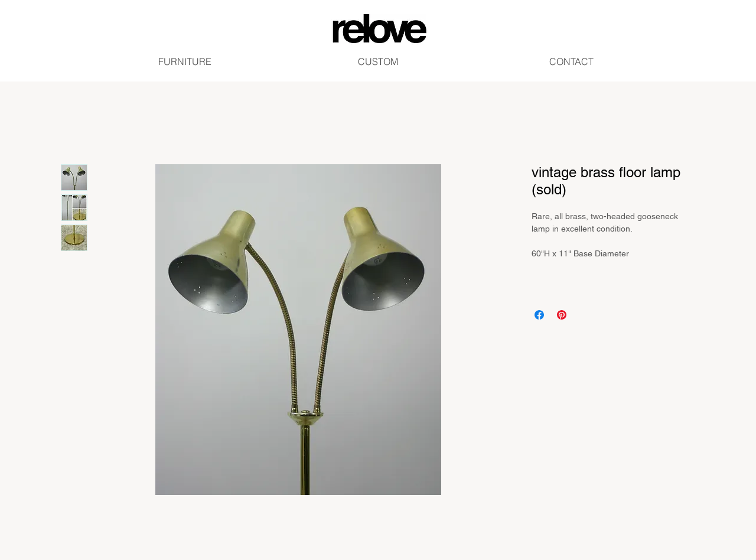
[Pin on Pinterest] (562, 315)
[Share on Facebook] (539, 315)
